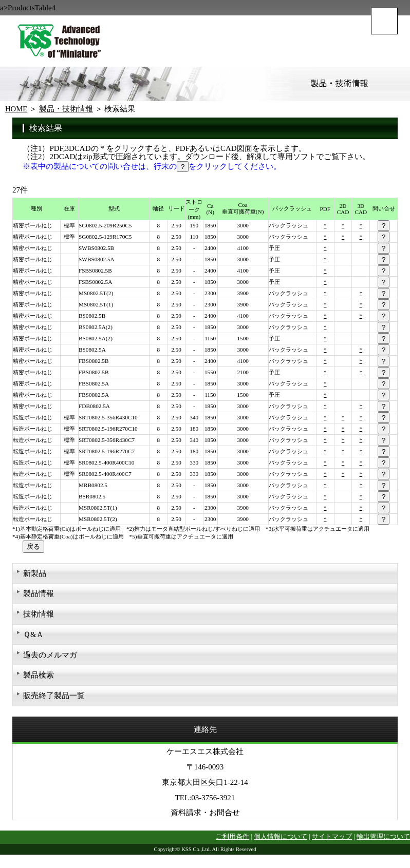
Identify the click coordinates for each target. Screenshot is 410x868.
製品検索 (39, 679)
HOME (16, 109)
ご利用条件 (232, 842)
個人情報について (281, 842)
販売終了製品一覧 (54, 700)
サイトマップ (332, 842)
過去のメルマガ (50, 658)
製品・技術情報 (67, 109)
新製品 (35, 574)
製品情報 (39, 595)
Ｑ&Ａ (34, 637)
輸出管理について (383, 842)
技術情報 (39, 616)
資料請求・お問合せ (205, 818)
